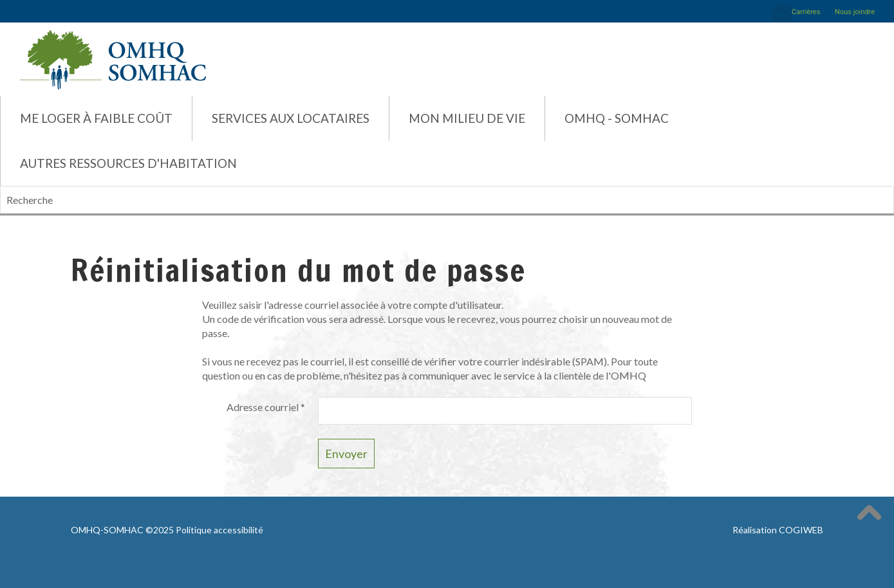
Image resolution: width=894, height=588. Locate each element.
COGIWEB (801, 530)
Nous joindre (855, 12)
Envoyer (346, 454)
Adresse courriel (266, 407)
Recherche (0, 186)
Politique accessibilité (219, 530)
